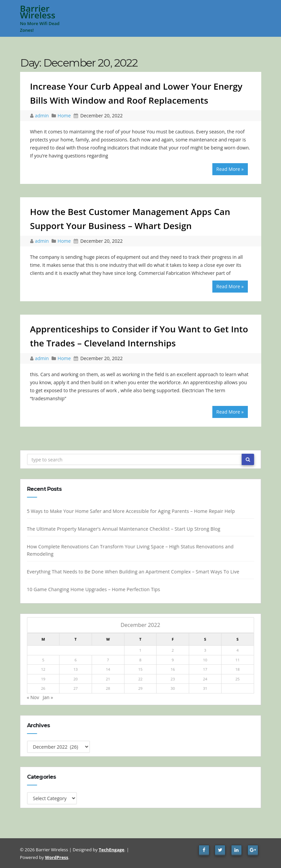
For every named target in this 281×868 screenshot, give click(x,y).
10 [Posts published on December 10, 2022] (206, 660)
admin (42, 116)
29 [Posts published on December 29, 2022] (141, 688)
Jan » (48, 697)
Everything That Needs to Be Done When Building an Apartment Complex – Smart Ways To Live (134, 572)
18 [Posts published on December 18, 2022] (238, 669)
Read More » (230, 169)
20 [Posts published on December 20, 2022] (76, 679)
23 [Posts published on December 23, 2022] (173, 679)
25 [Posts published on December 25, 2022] (238, 679)
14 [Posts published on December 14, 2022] (109, 669)
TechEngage (112, 850)
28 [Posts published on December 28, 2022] (109, 688)
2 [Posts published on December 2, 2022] (173, 650)
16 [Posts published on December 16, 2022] (173, 669)
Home (64, 116)
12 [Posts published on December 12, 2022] (44, 669)
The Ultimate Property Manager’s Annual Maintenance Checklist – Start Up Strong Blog (124, 529)
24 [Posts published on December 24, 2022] (206, 679)
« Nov (34, 697)
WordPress (56, 857)
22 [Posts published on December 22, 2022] (141, 679)
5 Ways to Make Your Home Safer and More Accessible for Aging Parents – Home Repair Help (131, 511)
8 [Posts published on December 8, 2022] (141, 660)
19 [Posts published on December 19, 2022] (44, 679)
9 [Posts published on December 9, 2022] (173, 660)
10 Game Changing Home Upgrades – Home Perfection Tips (94, 589)
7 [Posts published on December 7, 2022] (109, 660)
